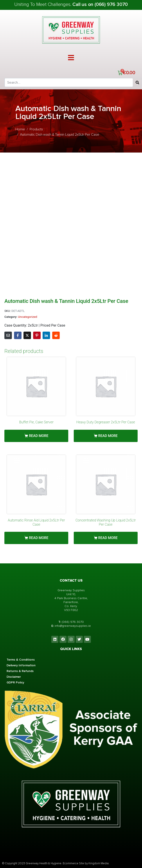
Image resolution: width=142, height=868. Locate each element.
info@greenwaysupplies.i (72, 626)
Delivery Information (21, 665)
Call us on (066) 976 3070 (100, 4)
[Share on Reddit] (56, 335)
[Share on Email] (8, 335)
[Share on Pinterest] (37, 335)
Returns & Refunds (20, 671)
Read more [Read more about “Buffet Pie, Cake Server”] (39, 436)
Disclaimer (14, 677)
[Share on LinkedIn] (46, 335)
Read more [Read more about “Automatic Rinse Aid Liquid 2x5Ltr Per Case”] (39, 538)
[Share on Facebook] (18, 335)
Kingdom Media (99, 863)
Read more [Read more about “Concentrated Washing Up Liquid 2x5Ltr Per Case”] (108, 538)
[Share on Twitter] (27, 335)
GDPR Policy (15, 682)
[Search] (137, 83)
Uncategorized (28, 317)
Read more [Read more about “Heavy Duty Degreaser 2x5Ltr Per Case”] (108, 436)
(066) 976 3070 (73, 622)
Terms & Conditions (21, 660)
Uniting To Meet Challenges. (43, 4)
